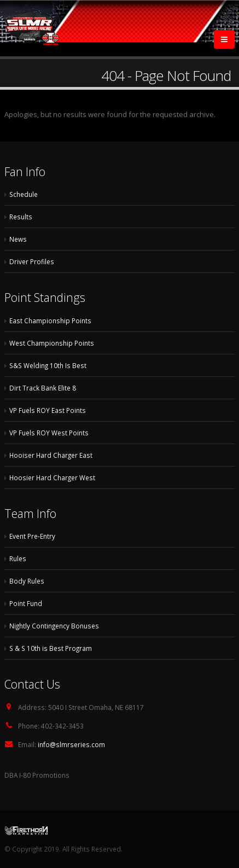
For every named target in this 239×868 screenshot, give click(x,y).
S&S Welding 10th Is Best (48, 365)
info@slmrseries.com (71, 744)
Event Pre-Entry (32, 536)
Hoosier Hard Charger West (52, 477)
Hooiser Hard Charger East (51, 455)
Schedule (24, 194)
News (18, 239)
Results (21, 217)
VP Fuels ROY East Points (48, 410)
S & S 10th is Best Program (51, 648)
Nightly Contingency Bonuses (54, 626)
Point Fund (26, 603)
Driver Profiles (32, 261)
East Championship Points (50, 321)
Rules (18, 558)
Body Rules (27, 581)
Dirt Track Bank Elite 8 (43, 388)
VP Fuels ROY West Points (49, 433)
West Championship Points (52, 343)
